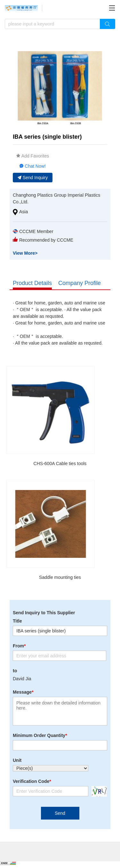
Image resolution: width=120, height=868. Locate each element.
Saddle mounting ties (60, 577)
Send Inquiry (33, 178)
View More (25, 253)
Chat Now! (32, 166)
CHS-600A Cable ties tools (60, 463)
